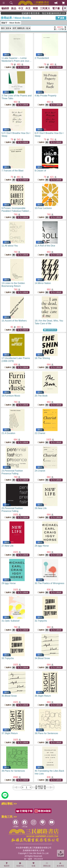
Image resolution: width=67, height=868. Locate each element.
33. (8, 658)
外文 (28, 8)
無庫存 (8, 67)
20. (41, 396)
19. (11, 396)
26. (41, 508)
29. (9, 583)
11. (10, 246)
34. (42, 658)
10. (43, 208)
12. (45, 246)
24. (40, 471)
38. (46, 733)
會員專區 (60, 864)
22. (40, 433)
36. (43, 696)
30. (50, 583)
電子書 (56, 8)
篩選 (61, 18)
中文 (21, 8)
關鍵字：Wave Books (11, 23)
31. (10, 621)
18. (42, 358)
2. (42, 58)
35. (9, 696)
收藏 (33, 864)
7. (12, 171)
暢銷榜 (5, 8)
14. (43, 283)
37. (10, 733)
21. (8, 433)
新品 (14, 8)
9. (16, 211)
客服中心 (20, 864)
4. (46, 96)
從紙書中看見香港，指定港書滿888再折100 (52, 13)
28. (42, 546)
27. (8, 546)
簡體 (35, 8)
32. (41, 621)
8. (40, 171)
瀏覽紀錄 (47, 864)
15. (14, 321)
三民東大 (45, 8)
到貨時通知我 (50, 330)
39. (13, 771)
